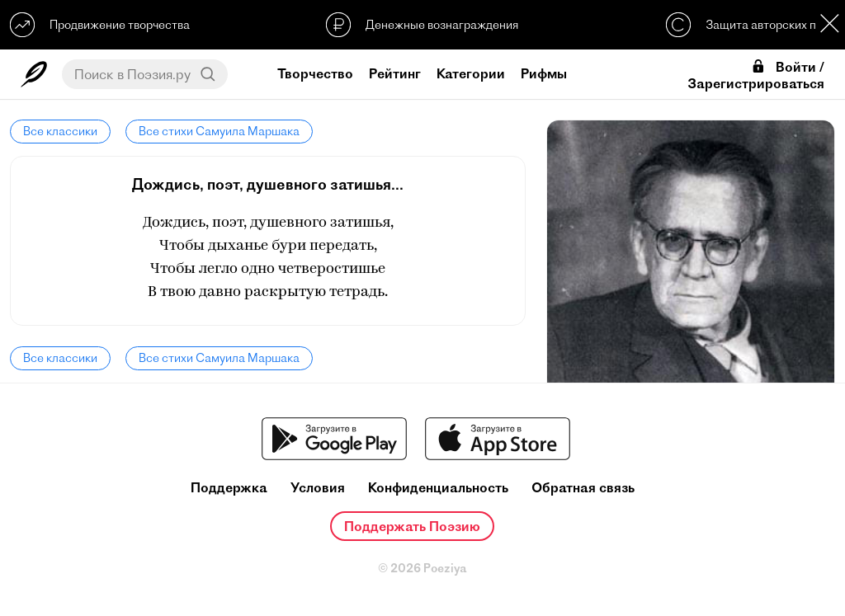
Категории (471, 73)
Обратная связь (583, 488)
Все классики (60, 131)
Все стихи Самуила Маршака (219, 131)
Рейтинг (395, 73)
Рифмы (544, 73)
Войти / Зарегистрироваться (756, 75)
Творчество (315, 73)
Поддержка (229, 488)
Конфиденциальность (438, 488)
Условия (318, 488)
